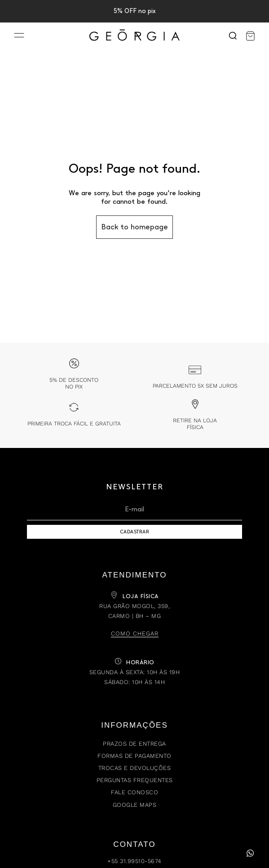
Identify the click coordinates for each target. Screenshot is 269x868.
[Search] (233, 36)
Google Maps (135, 805)
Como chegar (135, 633)
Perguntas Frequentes (135, 780)
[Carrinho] (250, 36)
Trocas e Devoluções (135, 768)
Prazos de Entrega (134, 744)
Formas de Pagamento (134, 756)
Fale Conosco (134, 792)
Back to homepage (134, 227)
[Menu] (19, 36)
